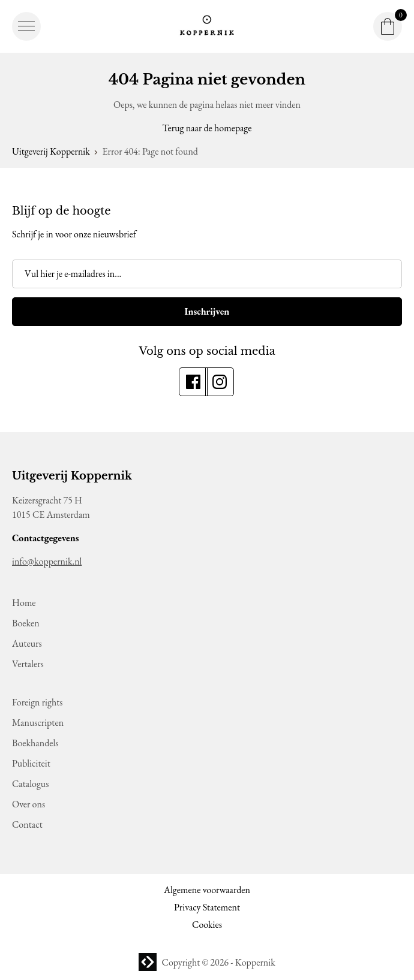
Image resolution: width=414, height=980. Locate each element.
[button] (26, 26)
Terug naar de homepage (207, 128)
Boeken (26, 623)
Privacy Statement (207, 907)
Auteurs (27, 643)
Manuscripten (38, 723)
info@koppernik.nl (47, 561)
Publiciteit (31, 763)
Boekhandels (35, 743)
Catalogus (30, 784)
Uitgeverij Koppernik (51, 151)
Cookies (207, 925)
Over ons (28, 804)
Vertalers (28, 664)
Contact (27, 824)
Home (24, 603)
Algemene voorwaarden (207, 890)
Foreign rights (37, 702)
